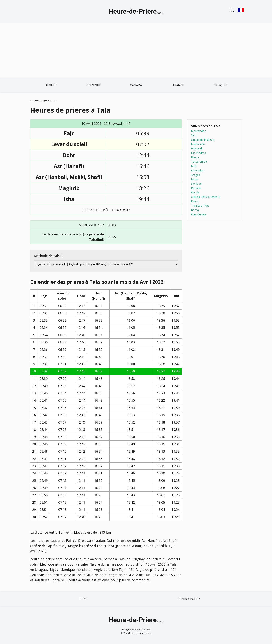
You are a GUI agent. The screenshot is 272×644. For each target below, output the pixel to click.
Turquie (221, 85)
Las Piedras (198, 153)
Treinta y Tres (200, 205)
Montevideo (199, 131)
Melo (194, 166)
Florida (195, 192)
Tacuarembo (199, 162)
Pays (83, 599)
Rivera (195, 157)
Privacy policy (189, 599)
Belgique (94, 85)
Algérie (51, 85)
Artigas (196, 175)
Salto (194, 135)
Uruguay (45, 100)
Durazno (196, 188)
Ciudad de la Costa (203, 140)
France (178, 85)
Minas (195, 179)
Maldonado (198, 144)
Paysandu (197, 148)
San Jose (196, 184)
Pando (195, 201)
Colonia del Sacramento (206, 197)
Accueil (34, 100)
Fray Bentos (199, 214)
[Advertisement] (136, 51)
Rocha (195, 210)
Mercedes (197, 170)
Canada (136, 85)
